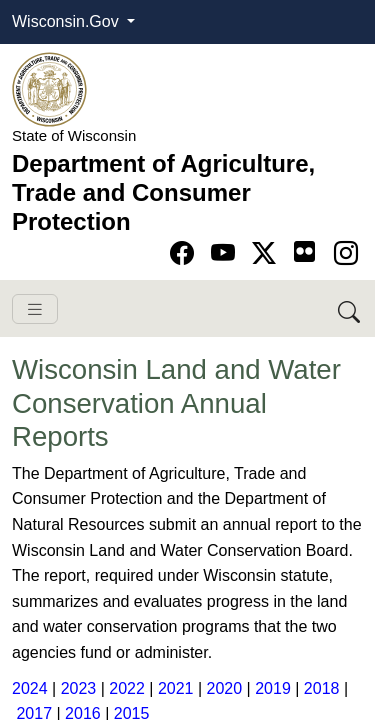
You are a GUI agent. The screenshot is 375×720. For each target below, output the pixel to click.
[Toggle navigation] (35, 309)
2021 (176, 688)
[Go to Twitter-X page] (267, 253)
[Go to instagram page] (346, 253)
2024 (30, 688)
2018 (324, 688)
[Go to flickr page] (304, 251)
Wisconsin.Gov (67, 21)
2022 (127, 688)
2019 (273, 688)
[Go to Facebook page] (185, 253)
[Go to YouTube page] (226, 253)
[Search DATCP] (350, 308)
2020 (225, 688)
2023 (79, 688)
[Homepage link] (49, 88)
